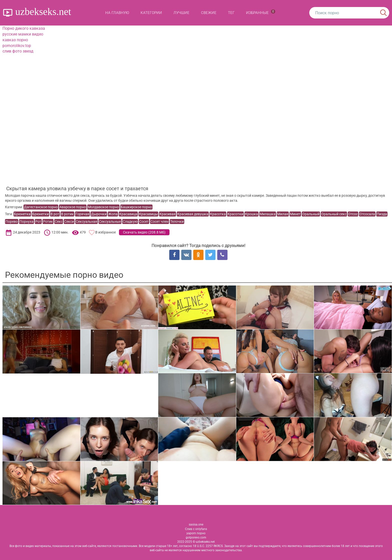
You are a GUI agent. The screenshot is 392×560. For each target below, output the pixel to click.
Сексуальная (86, 221)
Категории (151, 13)
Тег (231, 13)
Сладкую (130, 221)
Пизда (382, 214)
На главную (117, 13)
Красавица (128, 214)
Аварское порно (73, 207)
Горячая (82, 214)
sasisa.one (196, 524)
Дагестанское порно (41, 207)
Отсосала (367, 214)
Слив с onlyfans (196, 529)
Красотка (218, 214)
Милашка (268, 214)
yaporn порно (196, 533)
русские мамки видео (23, 34)
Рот (38, 221)
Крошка (251, 214)
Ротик (48, 221)
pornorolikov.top (17, 46)
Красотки (235, 214)
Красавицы (148, 214)
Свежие (209, 13)
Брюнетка (22, 214)
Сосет (144, 221)
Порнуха (26, 221)
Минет (295, 214)
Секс (59, 221)
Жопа (113, 214)
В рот (55, 214)
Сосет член (159, 221)
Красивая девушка (193, 214)
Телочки (177, 221)
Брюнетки (40, 214)
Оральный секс (334, 214)
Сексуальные (110, 221)
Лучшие (181, 13)
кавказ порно (15, 40)
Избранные (261, 12)
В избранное (105, 232)
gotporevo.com (196, 537)
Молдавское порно (103, 207)
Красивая (167, 214)
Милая (283, 214)
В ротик (67, 214)
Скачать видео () (144, 232)
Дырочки (99, 214)
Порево (12, 221)
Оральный (311, 214)
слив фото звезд (18, 51)
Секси (69, 221)
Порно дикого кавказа (24, 28)
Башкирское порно (136, 207)
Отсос (353, 214)
